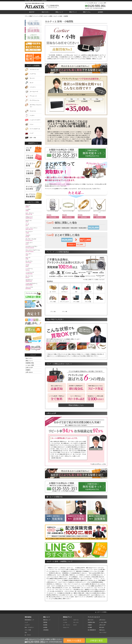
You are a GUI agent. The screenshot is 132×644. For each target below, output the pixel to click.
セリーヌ (33, 258)
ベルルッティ (33, 243)
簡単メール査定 (74, 641)
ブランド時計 (99, 292)
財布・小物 (33, 138)
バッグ (32, 133)
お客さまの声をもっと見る (98, 454)
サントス (32, 78)
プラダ (33, 266)
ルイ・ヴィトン (33, 214)
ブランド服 (88, 302)
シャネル (33, 210)
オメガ (75, 615)
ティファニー (33, 232)
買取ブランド (73, 12)
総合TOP (32, 12)
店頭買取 (45, 615)
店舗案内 (28, 370)
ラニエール (33, 111)
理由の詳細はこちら (76, 395)
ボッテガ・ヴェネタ (33, 240)
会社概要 (90, 617)
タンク (32, 83)
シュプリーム (33, 269)
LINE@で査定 (96, 641)
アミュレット (33, 96)
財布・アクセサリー (29, 617)
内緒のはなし (102, 620)
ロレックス (76, 612)
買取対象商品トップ (29, 610)
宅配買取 (45, 612)
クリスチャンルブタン (33, 247)
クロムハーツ (33, 217)
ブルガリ (33, 236)
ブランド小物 (76, 302)
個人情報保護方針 (92, 620)
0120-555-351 (97, 6)
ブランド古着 (28, 620)
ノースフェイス (33, 273)
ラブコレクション (35, 69)
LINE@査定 (46, 620)
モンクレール (33, 277)
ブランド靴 (99, 302)
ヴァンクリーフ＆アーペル (33, 251)
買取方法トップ (47, 610)
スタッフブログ (103, 622)
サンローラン (33, 262)
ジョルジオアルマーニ (33, 284)
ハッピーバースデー (35, 120)
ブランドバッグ (88, 292)
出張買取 (45, 617)
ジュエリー (27, 615)
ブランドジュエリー (53, 302)
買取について (59, 12)
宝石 (76, 292)
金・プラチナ (53, 292)
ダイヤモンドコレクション (36, 106)
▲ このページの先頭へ (101, 602)
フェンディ (33, 255)
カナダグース (33, 280)
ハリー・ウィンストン (33, 229)
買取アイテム (87, 12)
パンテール (33, 74)
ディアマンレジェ (35, 100)
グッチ (33, 225)
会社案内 (100, 12)
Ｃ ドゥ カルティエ (35, 129)
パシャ (32, 124)
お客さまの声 (29, 368)
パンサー (32, 115)
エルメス (33, 206)
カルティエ (33, 221)
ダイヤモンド (64, 292)
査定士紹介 (102, 617)
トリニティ (33, 87)
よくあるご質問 (102, 3)
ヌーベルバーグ (34, 92)
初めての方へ (46, 12)
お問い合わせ (29, 372)
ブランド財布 (64, 302)
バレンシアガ (33, 288)
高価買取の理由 (30, 363)
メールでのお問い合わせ (91, 3)
